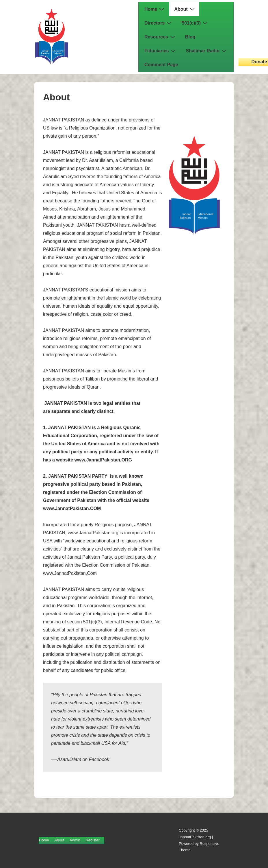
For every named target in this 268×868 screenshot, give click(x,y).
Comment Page (161, 65)
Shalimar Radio (207, 51)
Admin (75, 840)
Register (92, 840)
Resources (160, 37)
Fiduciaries (161, 51)
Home (155, 9)
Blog (190, 37)
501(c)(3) (195, 23)
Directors (159, 23)
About (185, 9)
